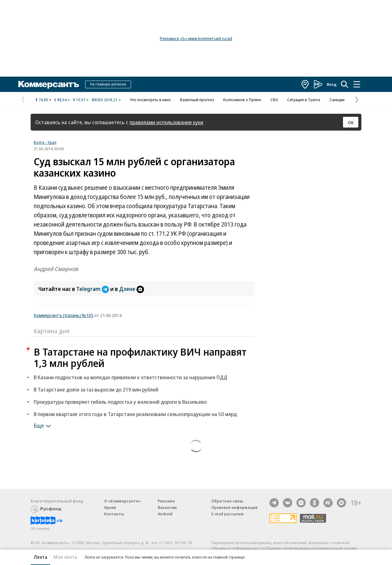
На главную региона (108, 84)
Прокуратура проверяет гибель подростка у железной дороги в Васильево (120, 402)
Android (165, 514)
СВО (274, 100)
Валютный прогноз (197, 100)
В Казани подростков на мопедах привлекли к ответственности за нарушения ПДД (130, 377)
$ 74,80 (42, 100)
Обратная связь (227, 501)
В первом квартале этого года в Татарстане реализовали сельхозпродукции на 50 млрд (135, 414)
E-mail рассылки (227, 514)
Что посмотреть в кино (150, 100)
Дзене (132, 289)
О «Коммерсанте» (123, 501)
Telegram (93, 289)
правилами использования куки (166, 122)
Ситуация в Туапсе (304, 100)
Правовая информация (234, 507)
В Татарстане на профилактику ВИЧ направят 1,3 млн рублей (140, 357)
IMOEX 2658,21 (105, 100)
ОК (351, 122)
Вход (332, 84)
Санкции (337, 100)
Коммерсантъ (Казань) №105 (64, 315)
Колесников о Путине (242, 100)
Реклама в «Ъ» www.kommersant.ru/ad (196, 38)
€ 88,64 (60, 100)
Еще (43, 426)
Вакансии (167, 507)
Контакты (114, 514)
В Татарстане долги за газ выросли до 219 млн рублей (96, 389)
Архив (110, 507)
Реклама (166, 501)
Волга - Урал (45, 142)
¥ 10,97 (79, 100)
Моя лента (65, 557)
